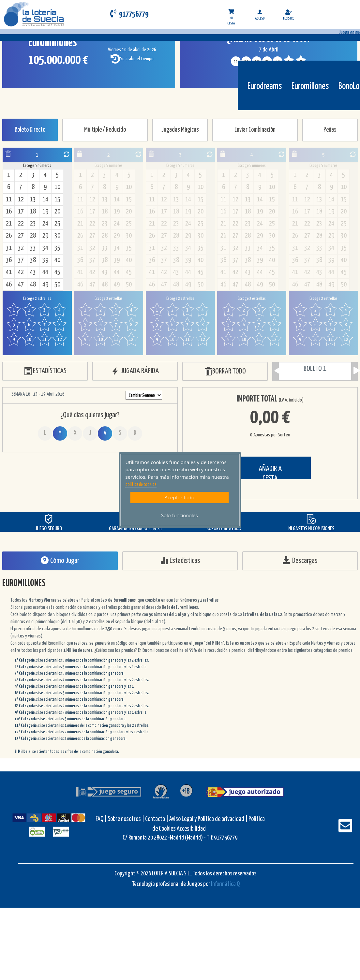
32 (21, 248)
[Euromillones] (310, 71)
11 (9, 200)
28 (33, 236)
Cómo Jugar (60, 560)
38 (33, 260)
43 (33, 272)
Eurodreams (265, 86)
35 (57, 248)
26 (9, 236)
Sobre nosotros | (126, 819)
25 (57, 224)
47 (21, 285)
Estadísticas (180, 560)
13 (33, 200)
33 (33, 248)
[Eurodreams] (265, 71)
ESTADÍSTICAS (45, 371)
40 (57, 260)
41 (9, 272)
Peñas (330, 130)
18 (33, 212)
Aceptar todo (180, 497)
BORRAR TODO (225, 372)
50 (57, 285)
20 (57, 212)
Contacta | (157, 819)
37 (21, 260)
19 (45, 212)
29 (45, 236)
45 (57, 272)
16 (9, 212)
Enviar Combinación (255, 130)
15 (57, 200)
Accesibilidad (191, 829)
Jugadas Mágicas (180, 130)
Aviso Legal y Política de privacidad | (209, 819)
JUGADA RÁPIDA (135, 371)
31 (9, 248)
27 (21, 236)
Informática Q (225, 884)
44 (45, 272)
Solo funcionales (180, 515)
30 (57, 236)
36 (9, 260)
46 (9, 285)
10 (57, 187)
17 (21, 212)
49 (45, 285)
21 (9, 224)
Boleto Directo (30, 130)
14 (45, 200)
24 (45, 224)
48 (33, 285)
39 (45, 260)
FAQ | (102, 819)
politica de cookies (141, 485)
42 (21, 272)
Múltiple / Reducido (105, 130)
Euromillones (310, 86)
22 (21, 224)
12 (21, 200)
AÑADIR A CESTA (270, 472)
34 (45, 248)
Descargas (300, 560)
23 (33, 224)
